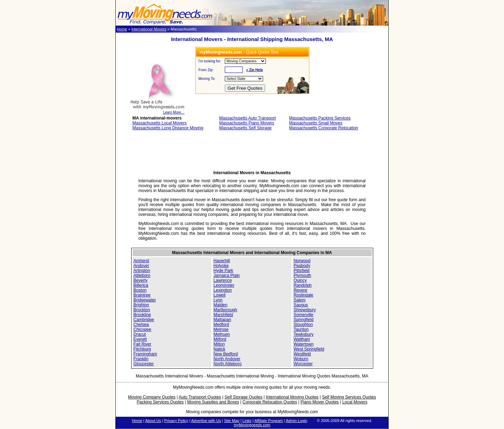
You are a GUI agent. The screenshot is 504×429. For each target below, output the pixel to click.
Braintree (142, 295)
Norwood (302, 261)
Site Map (232, 421)
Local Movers (355, 402)
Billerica (141, 285)
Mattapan (222, 320)
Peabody (302, 266)
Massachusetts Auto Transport (247, 118)
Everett (140, 339)
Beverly (141, 280)
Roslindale (303, 295)
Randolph (303, 285)
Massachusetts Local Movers (160, 123)
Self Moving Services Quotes (349, 397)
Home (122, 29)
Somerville (303, 315)
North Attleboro (228, 364)
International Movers (149, 29)
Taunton (301, 329)
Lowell (220, 295)
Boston (140, 290)
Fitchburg (142, 349)
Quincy (300, 280)
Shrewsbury (305, 310)
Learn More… (157, 111)
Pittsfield (301, 271)
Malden (220, 305)
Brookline (142, 315)
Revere (300, 290)
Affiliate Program (268, 421)
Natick (219, 349)
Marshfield (223, 315)
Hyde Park (223, 271)
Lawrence (223, 280)
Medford (221, 325)
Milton (219, 344)
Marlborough (225, 310)
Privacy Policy (176, 421)
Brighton (142, 305)
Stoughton (303, 325)
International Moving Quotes (292, 397)
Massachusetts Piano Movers (247, 123)
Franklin (141, 359)
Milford (220, 339)
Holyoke (221, 266)
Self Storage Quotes (243, 397)
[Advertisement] (252, 152)
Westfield (302, 354)
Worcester (303, 364)
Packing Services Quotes (160, 402)
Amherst (142, 261)
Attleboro (142, 275)
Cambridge (144, 320)
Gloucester (144, 364)
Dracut (140, 334)
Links (247, 421)
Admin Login (297, 421)
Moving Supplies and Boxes (213, 402)
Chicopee (143, 329)
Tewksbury (304, 334)
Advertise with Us (206, 421)
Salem (300, 300)
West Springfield (309, 349)
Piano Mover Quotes (320, 402)
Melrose (221, 329)
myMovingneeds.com (252, 425)
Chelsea (141, 325)
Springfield (304, 320)
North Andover (227, 359)
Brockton (142, 310)
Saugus (301, 305)
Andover (142, 266)
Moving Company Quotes (152, 397)
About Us (153, 421)
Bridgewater (145, 300)
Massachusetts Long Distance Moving (168, 128)
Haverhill (222, 261)
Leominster (224, 285)
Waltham (302, 339)
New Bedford (226, 354)
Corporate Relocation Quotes (270, 402)
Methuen (222, 334)
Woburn (301, 359)
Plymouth (302, 275)
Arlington (142, 271)
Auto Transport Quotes (200, 397)
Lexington (223, 290)
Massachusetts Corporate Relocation (324, 128)
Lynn (218, 300)
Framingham (145, 354)
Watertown (304, 344)
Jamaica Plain (227, 275)
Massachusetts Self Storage (245, 128)
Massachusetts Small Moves (316, 123)
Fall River (143, 344)
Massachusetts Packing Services (320, 118)
